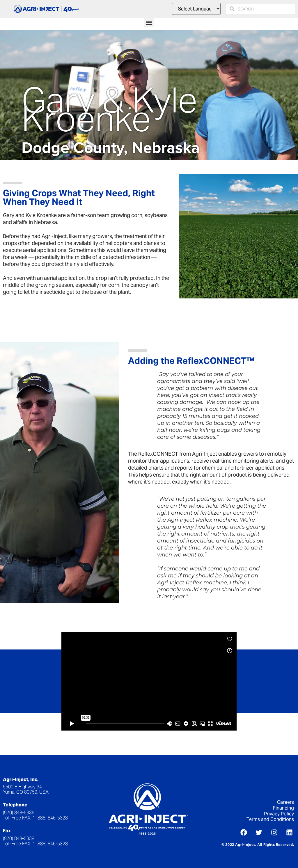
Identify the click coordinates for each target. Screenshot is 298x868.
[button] (149, 23)
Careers (285, 802)
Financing (283, 808)
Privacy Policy (279, 814)
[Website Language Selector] (196, 9)
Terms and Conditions (270, 819)
